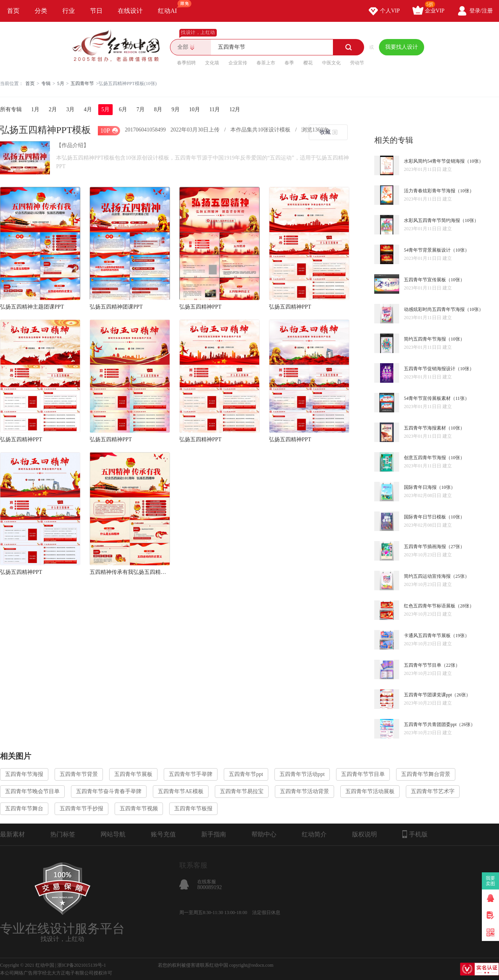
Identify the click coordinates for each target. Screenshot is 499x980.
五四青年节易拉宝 (242, 791)
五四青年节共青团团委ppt (430, 724)
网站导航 (113, 834)
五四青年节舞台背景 (426, 774)
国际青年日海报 (420, 487)
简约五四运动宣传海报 (427, 576)
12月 (235, 109)
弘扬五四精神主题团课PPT (32, 307)
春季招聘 (186, 63)
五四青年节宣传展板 (425, 280)
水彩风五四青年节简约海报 (432, 220)
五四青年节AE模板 (181, 791)
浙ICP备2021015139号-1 (82, 965)
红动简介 (314, 834)
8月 (158, 109)
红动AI (171, 7)
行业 (69, 11)
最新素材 (12, 834)
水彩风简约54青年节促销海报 (434, 161)
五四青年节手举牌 (191, 774)
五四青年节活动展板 (370, 791)
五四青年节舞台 (24, 809)
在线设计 (130, 11)
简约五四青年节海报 (425, 339)
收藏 (325, 132)
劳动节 (357, 63)
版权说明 (365, 834)
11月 (215, 109)
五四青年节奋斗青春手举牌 (109, 791)
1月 (35, 109)
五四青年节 (82, 83)
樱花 (308, 63)
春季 (289, 63)
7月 (141, 109)
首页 (13, 11)
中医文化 (331, 63)
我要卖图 (491, 881)
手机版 (415, 834)
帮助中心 (264, 834)
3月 (70, 109)
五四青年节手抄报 (81, 809)
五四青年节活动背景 (304, 791)
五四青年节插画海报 (425, 547)
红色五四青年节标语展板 (430, 606)
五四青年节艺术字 (433, 791)
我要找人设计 (402, 47)
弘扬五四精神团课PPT (116, 307)
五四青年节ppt (246, 774)
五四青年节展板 (133, 774)
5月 (61, 83)
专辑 (46, 83)
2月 (53, 109)
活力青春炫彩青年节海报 (430, 191)
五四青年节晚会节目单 (32, 791)
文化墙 (212, 63)
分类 (41, 11)
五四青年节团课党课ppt (428, 695)
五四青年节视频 (139, 809)
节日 (96, 11)
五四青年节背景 (79, 774)
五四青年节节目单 (423, 665)
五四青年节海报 (24, 774)
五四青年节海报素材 (425, 428)
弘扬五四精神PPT (200, 307)
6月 (123, 109)
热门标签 (63, 834)
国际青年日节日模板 (425, 517)
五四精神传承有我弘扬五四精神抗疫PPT (130, 572)
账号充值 (163, 834)
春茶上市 (266, 63)
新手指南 (214, 834)
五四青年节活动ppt (302, 774)
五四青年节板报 (193, 809)
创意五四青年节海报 (425, 458)
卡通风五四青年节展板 (427, 636)
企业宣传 (238, 63)
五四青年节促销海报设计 (430, 369)
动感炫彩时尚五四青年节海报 (434, 309)
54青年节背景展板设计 (427, 250)
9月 (176, 109)
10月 (195, 109)
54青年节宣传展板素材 (427, 398)
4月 (88, 109)
